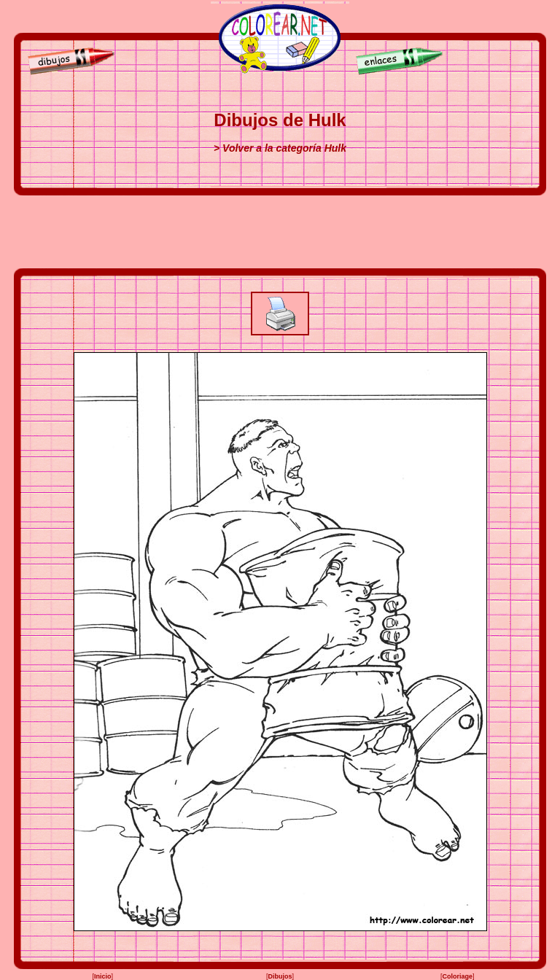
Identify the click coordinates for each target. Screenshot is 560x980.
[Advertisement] (280, 232)
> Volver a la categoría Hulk (280, 148)
